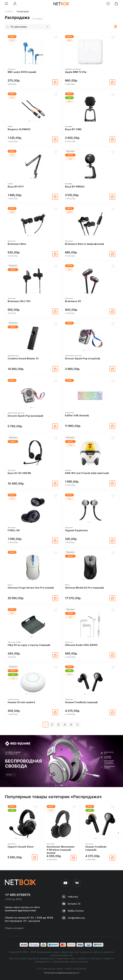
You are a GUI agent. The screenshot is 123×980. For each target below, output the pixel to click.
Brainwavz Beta (17, 244)
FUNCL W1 (14, 530)
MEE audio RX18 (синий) (22, 72)
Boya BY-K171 (16, 187)
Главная (9, 11)
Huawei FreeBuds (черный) (81, 702)
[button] (30, 64)
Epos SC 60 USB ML (19, 473)
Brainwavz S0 (73, 301)
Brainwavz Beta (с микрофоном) (84, 244)
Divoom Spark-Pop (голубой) (83, 359)
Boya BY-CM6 (73, 129)
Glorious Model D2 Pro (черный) (84, 588)
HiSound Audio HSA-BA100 (81, 645)
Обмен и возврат (14, 928)
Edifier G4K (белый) (77, 416)
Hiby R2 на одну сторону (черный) (29, 645)
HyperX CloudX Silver (21, 847)
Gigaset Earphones (76, 530)
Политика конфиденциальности (61, 973)
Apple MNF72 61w (76, 72)
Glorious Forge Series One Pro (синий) (31, 588)
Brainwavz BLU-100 (19, 301)
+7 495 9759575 (18, 895)
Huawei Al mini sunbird (21, 702)
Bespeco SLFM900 (19, 129)
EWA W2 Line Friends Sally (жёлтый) (87, 473)
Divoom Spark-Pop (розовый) (25, 416)
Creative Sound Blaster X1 (23, 359)
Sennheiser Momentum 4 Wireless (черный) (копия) (61, 850)
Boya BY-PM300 (75, 187)
